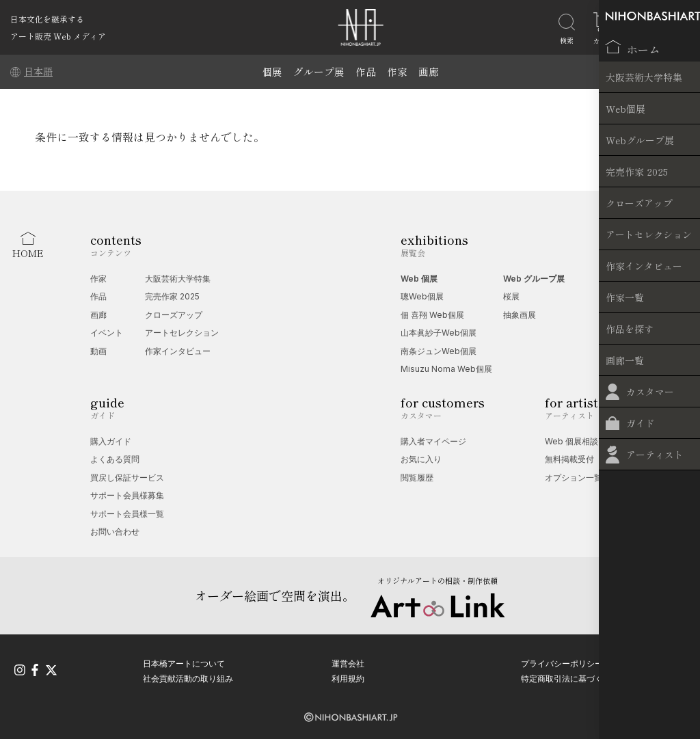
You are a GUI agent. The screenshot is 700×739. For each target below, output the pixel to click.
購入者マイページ (433, 441)
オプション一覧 (574, 478)
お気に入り (421, 459)
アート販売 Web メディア (58, 36)
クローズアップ (174, 315)
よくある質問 (115, 459)
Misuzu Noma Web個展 (446, 369)
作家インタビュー (178, 351)
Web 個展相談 (571, 441)
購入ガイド (111, 441)
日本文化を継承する (47, 19)
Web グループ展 (534, 279)
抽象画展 (520, 315)
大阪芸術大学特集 (178, 279)
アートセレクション (182, 333)
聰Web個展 (422, 296)
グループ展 (319, 71)
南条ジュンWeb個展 (439, 351)
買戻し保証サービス (127, 478)
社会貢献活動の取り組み (188, 676)
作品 (366, 71)
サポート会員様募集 (127, 495)
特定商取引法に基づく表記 (570, 676)
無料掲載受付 (569, 459)
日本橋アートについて (184, 661)
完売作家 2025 (172, 296)
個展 (272, 71)
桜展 (511, 296)
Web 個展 (419, 279)
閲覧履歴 (417, 478)
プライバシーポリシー (562, 661)
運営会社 (348, 661)
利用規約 (348, 676)
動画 (98, 351)
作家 (397, 71)
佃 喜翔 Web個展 (432, 315)
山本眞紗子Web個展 (439, 333)
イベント (107, 333)
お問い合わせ (115, 532)
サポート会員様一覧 (127, 514)
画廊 (429, 71)
